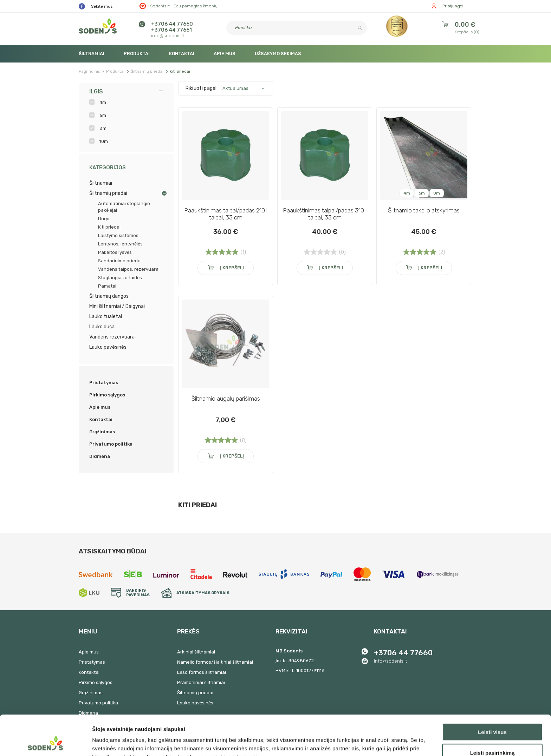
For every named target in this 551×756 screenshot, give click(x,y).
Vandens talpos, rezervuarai (129, 269)
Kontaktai (182, 54)
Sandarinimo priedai (120, 261)
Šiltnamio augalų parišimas (226, 399)
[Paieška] (297, 28)
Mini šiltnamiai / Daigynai (117, 306)
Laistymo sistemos (118, 235)
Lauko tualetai (106, 317)
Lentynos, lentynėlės (120, 244)
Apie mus (225, 54)
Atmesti (492, 735)
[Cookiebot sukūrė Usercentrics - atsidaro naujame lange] (46, 742)
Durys (104, 219)
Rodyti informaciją (360, 742)
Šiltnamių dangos (109, 296)
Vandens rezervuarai (112, 337)
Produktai (137, 54)
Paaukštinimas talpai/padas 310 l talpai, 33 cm (325, 214)
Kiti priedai (109, 227)
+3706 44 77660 (172, 24)
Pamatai (107, 286)
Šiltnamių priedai (108, 193)
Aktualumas (235, 88)
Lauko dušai (102, 327)
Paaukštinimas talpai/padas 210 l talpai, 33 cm (226, 214)
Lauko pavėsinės (108, 347)
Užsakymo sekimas (278, 54)
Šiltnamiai (92, 54)
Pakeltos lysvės (115, 252)
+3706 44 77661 (171, 30)
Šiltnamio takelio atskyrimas (424, 210)
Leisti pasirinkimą (492, 715)
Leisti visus (492, 694)
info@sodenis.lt (168, 36)
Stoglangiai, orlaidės (120, 278)
